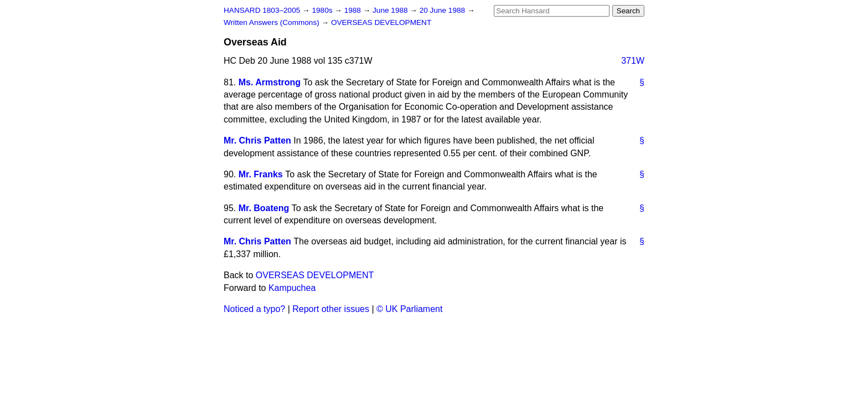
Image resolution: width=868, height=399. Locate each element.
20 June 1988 (443, 10)
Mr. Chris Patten (257, 140)
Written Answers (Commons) (273, 22)
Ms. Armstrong (270, 82)
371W (633, 61)
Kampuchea (292, 288)
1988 (354, 10)
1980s (323, 10)
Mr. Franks (261, 174)
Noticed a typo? (254, 309)
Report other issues (331, 309)
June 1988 (391, 10)
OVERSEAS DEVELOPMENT (381, 22)
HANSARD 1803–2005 (262, 10)
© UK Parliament (409, 309)
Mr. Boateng (264, 208)
